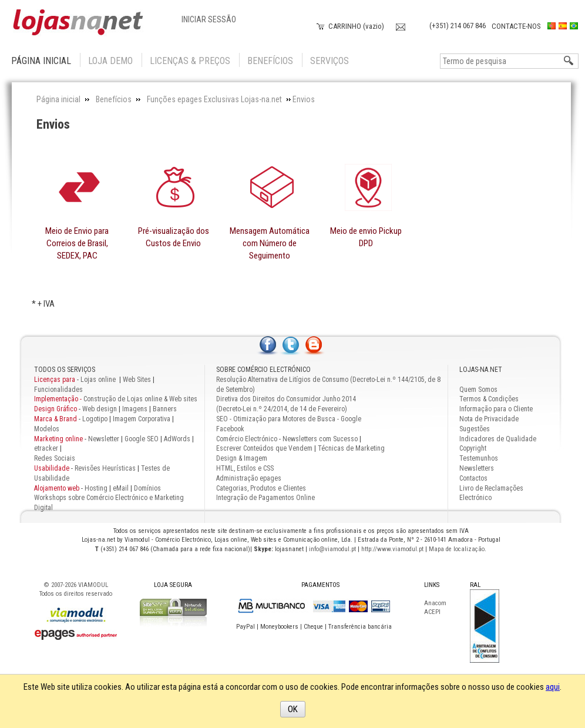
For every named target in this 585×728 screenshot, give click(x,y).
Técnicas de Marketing (351, 448)
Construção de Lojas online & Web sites (116, 399)
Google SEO (142, 439)
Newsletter (104, 439)
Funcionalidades (58, 390)
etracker (46, 448)
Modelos (47, 429)
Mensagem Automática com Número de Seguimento (270, 243)
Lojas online (99, 380)
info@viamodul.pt (332, 549)
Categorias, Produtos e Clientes (261, 488)
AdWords (176, 439)
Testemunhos (479, 458)
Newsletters (477, 468)
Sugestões (475, 429)
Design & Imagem (242, 458)
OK (293, 709)
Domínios (147, 488)
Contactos (473, 478)
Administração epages (249, 478)
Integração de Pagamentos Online (265, 498)
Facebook (230, 429)
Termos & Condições (489, 399)
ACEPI (432, 612)
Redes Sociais (55, 458)
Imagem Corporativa (142, 419)
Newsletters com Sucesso (320, 439)
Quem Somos (478, 390)
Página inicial (41, 61)
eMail (121, 488)
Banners (165, 409)
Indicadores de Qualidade (498, 439)
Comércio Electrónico (247, 439)
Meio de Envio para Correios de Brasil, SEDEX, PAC (77, 243)
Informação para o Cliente (496, 409)
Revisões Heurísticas (105, 468)
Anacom (435, 603)
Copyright (473, 448)
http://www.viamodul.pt (392, 549)
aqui (553, 687)
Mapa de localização (457, 549)
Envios (53, 124)
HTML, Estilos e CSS (245, 468)
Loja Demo (110, 61)
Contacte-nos (516, 26)
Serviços (330, 61)
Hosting (96, 488)
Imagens (135, 409)
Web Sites (137, 380)
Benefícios (270, 61)
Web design (100, 409)
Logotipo (95, 419)
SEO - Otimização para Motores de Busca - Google (289, 419)
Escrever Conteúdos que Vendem (264, 448)
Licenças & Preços (190, 61)
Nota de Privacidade (489, 419)
